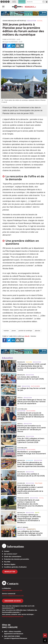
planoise (37, 331)
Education (32, 21)
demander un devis (13, 601)
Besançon (21, 362)
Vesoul (20, 398)
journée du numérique (25, 331)
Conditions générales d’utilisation (15, 567)
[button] (43, 2)
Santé (37, 513)
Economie (29, 460)
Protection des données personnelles (17, 559)
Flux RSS (7, 562)
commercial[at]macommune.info (13, 596)
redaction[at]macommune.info (12, 590)
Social (40, 21)
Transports (31, 529)
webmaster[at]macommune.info (13, 616)
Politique (39, 483)
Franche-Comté (23, 498)
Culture (29, 362)
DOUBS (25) (21, 483)
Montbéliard (22, 409)
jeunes (14, 331)
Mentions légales (10, 564)
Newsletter (10, 572)
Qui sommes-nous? (11, 554)
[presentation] (40, 96)
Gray (19, 386)
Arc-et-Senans (23, 527)
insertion (6, 331)
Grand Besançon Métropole (14, 21)
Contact (7, 551)
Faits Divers (35, 386)
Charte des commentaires (13, 557)
